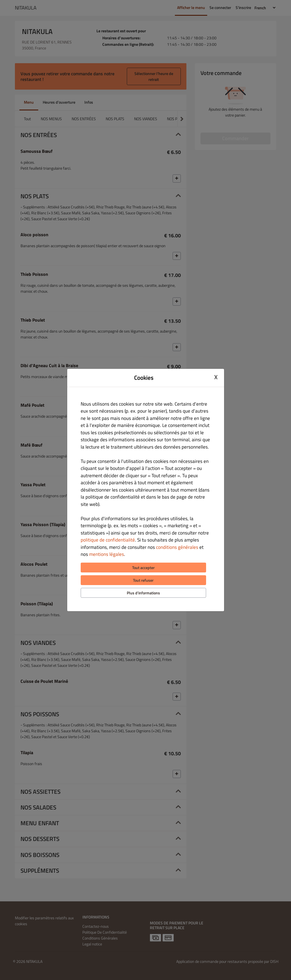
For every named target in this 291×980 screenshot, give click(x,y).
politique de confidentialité (108, 540)
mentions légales (107, 554)
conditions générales (177, 547)
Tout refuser (143, 580)
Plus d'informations (143, 593)
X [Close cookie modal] (216, 377)
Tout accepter (143, 568)
